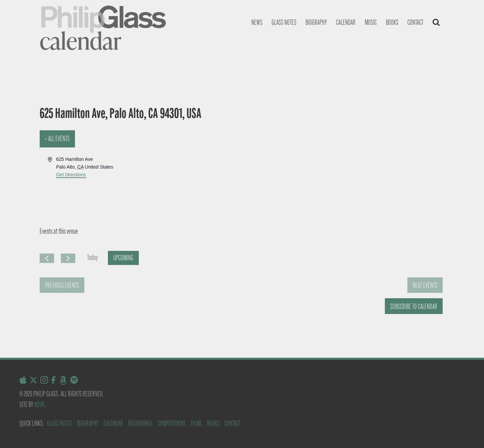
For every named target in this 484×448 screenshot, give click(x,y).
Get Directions (71, 175)
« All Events (57, 139)
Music (371, 22)
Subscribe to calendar (414, 306)
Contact (415, 22)
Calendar (346, 22)
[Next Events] (68, 258)
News (257, 22)
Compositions (172, 423)
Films (196, 423)
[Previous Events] (47, 258)
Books (392, 22)
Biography (316, 22)
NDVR (39, 405)
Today (92, 257)
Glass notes (284, 22)
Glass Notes (59, 423)
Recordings (140, 423)
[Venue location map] (343, 181)
